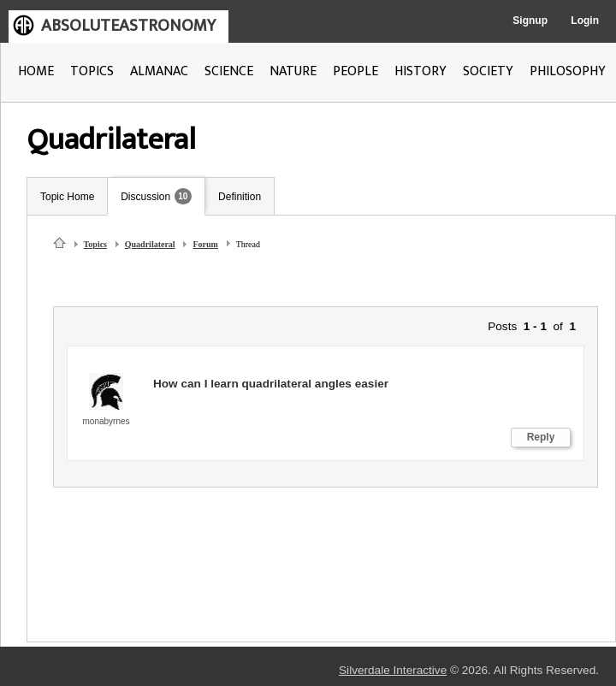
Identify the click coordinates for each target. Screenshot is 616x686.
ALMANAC (159, 71)
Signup (530, 21)
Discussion (145, 197)
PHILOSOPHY (568, 71)
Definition (240, 197)
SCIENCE (229, 71)
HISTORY (421, 71)
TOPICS (92, 71)
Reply (541, 437)
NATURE (293, 71)
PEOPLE (355, 71)
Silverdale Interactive (393, 670)
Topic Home (67, 197)
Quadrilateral (150, 244)
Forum (205, 244)
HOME (36, 71)
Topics (95, 244)
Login (585, 21)
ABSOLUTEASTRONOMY (128, 26)
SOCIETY (488, 71)
